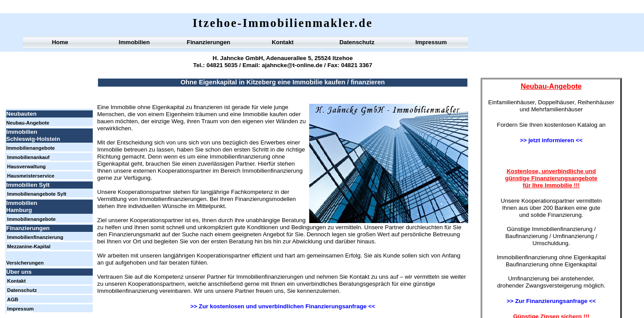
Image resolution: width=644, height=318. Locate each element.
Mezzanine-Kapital (29, 246)
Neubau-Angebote (28, 123)
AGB (13, 299)
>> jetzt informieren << (551, 140)
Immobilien (134, 42)
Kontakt (283, 42)
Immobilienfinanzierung (35, 237)
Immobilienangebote (30, 148)
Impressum (431, 42)
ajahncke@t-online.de (291, 65)
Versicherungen (25, 263)
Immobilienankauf (28, 157)
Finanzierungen (208, 42)
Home (60, 42)
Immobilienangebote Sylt (37, 194)
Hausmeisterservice (31, 176)
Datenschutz (357, 42)
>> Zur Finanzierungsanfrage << (551, 301)
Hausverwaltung (27, 167)
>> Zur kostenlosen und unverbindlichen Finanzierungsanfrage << (283, 306)
